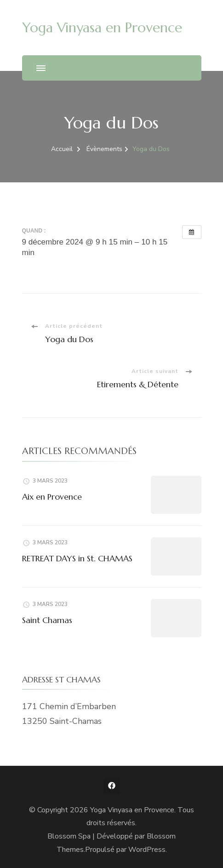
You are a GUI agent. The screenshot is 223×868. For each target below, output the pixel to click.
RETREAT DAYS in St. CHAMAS (77, 558)
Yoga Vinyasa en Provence (102, 27)
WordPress (147, 850)
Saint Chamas (47, 620)
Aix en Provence (52, 497)
